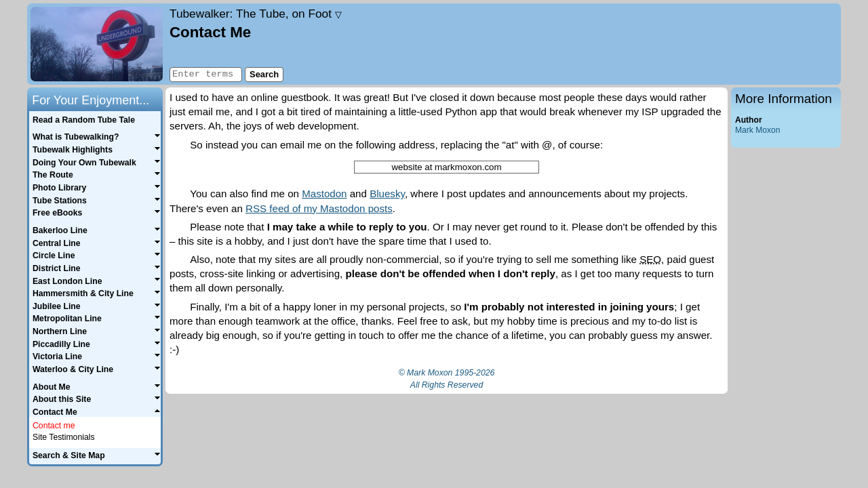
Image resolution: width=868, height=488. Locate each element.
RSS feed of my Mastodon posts (319, 208)
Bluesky (387, 194)
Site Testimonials (64, 437)
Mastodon (324, 194)
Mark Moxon (757, 130)
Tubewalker (256, 14)
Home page (97, 44)
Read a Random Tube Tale (84, 120)
